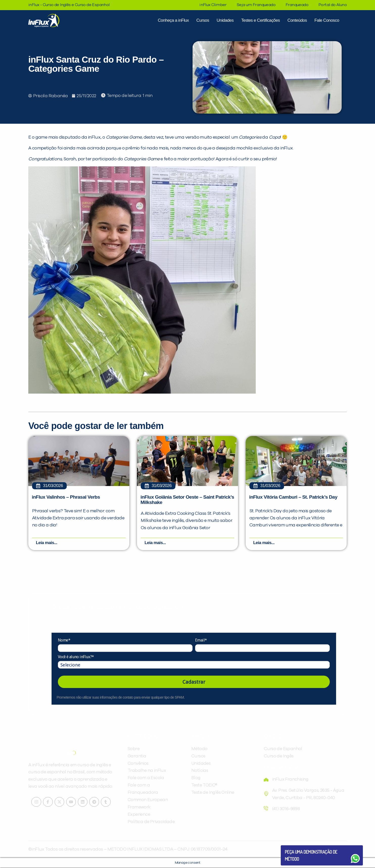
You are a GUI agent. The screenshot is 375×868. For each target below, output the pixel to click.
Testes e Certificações (260, 20)
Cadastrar (194, 682)
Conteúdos (297, 20)
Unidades (225, 20)
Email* (201, 640)
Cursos (203, 20)
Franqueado (297, 5)
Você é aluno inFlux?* (76, 657)
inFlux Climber (213, 5)
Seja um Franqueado (256, 5)
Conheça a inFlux (173, 20)
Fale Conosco (327, 20)
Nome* (64, 640)
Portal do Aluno (333, 5)
